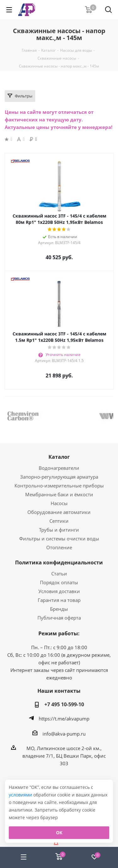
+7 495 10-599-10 (64, 704)
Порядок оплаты (59, 582)
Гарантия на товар (59, 600)
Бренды (59, 609)
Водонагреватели (59, 468)
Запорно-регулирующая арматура (59, 477)
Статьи (59, 574)
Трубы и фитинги (59, 530)
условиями (21, 795)
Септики (59, 521)
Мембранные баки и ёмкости (59, 494)
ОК (59, 833)
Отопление (59, 547)
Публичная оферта (59, 618)
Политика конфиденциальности (59, 562)
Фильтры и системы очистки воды (59, 539)
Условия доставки (59, 591)
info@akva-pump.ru (64, 734)
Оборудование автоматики (59, 512)
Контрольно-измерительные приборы (59, 486)
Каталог (59, 457)
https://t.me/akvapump (64, 719)
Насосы (59, 503)
